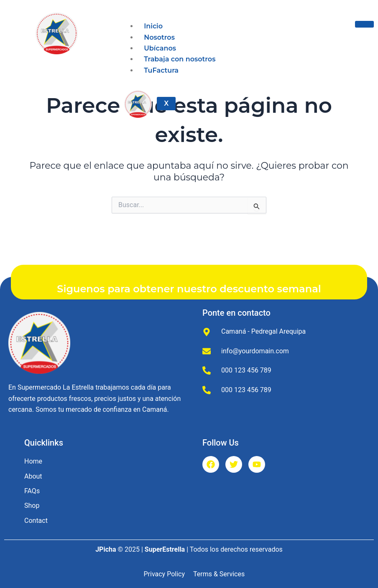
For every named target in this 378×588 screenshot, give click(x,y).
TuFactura (161, 70)
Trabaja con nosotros (180, 59)
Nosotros (159, 37)
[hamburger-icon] (364, 24)
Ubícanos (160, 48)
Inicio (153, 26)
